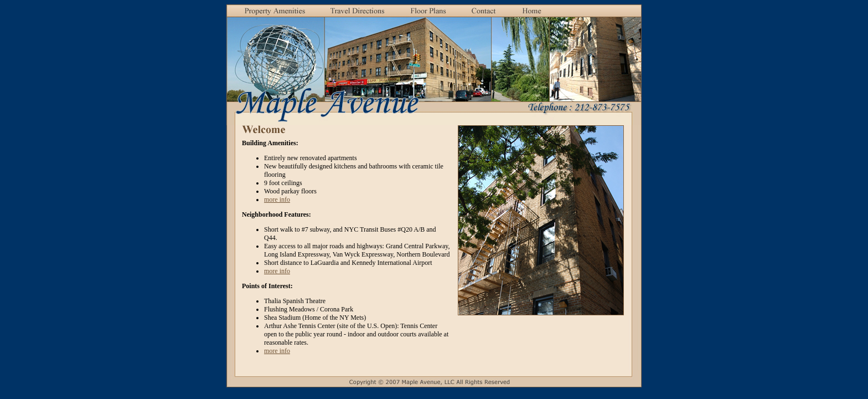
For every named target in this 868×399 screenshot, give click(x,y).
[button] (357, 12)
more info (277, 199)
